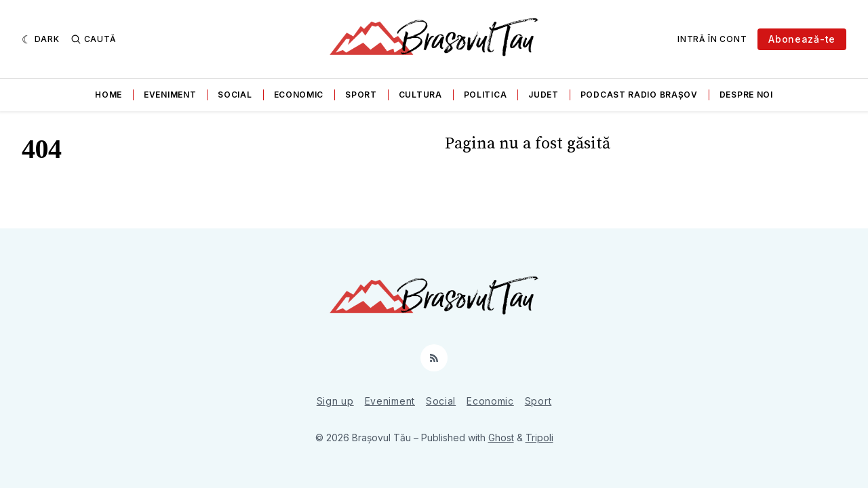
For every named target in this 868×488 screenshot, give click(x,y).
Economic (299, 95)
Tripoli (539, 438)
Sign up (335, 401)
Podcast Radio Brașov (639, 95)
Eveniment (170, 95)
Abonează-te (802, 39)
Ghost (501, 438)
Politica (486, 95)
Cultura (420, 95)
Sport (361, 95)
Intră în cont (712, 39)
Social (235, 95)
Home (108, 95)
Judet (544, 95)
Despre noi (746, 95)
